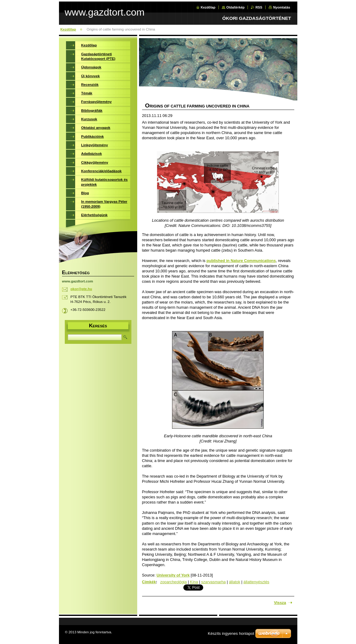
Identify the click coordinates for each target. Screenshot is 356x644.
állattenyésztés (257, 582)
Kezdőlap (208, 7)
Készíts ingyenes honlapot (231, 633)
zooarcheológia (173, 582)
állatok (235, 582)
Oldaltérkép (236, 7)
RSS (259, 7)
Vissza (280, 603)
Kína (194, 582)
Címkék (149, 582)
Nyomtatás (282, 7)
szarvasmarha (213, 582)
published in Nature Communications (241, 261)
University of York (173, 575)
